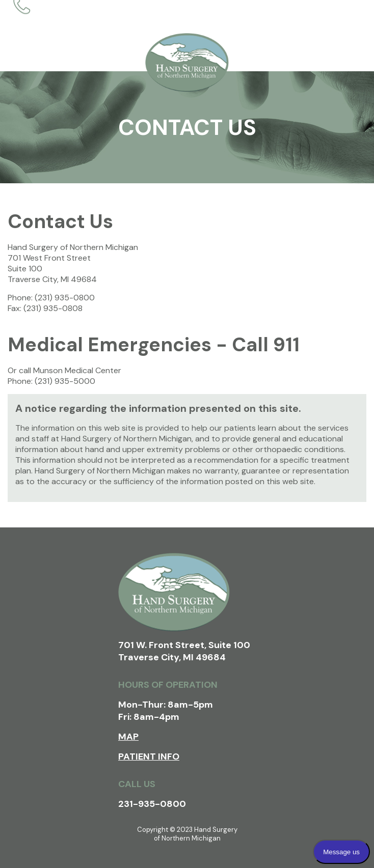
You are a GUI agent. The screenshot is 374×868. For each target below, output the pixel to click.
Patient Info (149, 757)
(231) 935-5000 (65, 381)
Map (128, 737)
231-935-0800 (152, 804)
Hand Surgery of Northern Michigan (187, 62)
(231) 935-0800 (65, 298)
